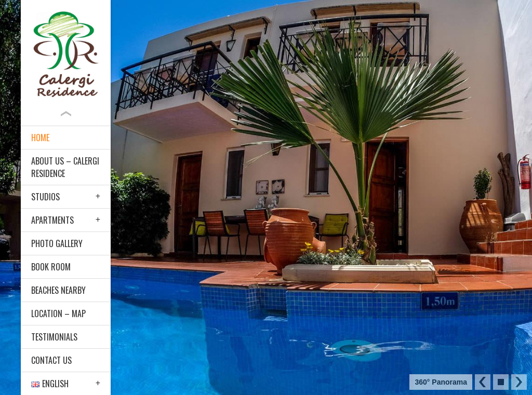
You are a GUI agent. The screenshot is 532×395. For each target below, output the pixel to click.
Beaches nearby (58, 290)
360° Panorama (441, 382)
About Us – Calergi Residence (65, 167)
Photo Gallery (57, 243)
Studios (45, 197)
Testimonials (54, 337)
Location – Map (58, 314)
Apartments (52, 220)
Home (40, 138)
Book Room (51, 267)
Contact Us (51, 360)
